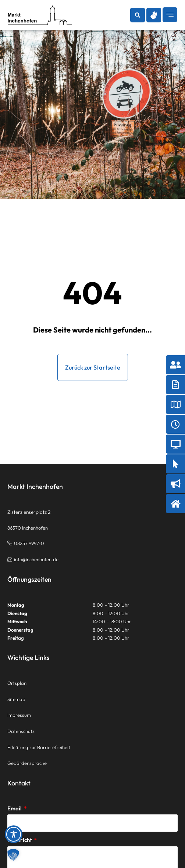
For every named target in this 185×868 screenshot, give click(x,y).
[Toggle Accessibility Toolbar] (14, 834)
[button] (138, 15)
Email (15, 808)
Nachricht (20, 840)
